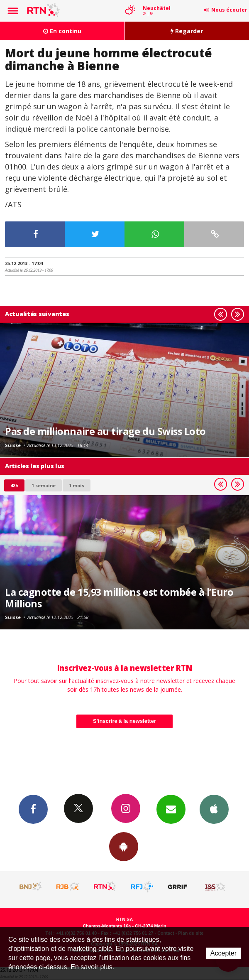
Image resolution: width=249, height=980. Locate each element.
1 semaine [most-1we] (44, 485)
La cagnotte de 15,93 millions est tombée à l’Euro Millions (119, 598)
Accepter (223, 953)
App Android (124, 846)
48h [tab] (14, 485)
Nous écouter (229, 10)
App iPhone (214, 809)
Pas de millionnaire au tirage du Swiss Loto (105, 431)
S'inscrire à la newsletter (124, 721)
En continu (62, 31)
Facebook (33, 809)
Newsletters (171, 809)
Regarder (187, 31)
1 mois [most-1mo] (77, 485)
